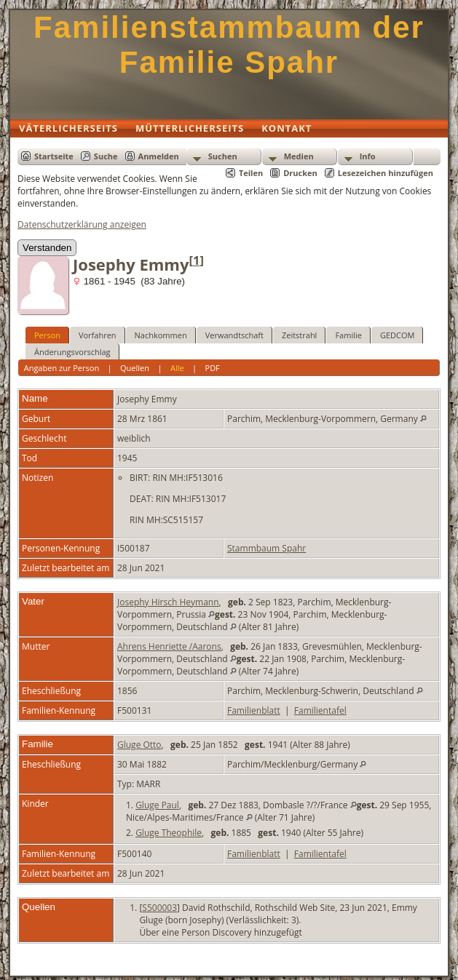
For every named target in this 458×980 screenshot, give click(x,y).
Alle (177, 368)
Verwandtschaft (234, 335)
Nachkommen (161, 335)
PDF (213, 368)
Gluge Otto (139, 745)
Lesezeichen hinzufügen (386, 173)
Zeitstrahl (299, 335)
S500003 (159, 908)
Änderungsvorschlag (72, 352)
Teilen (251, 173)
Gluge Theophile (169, 833)
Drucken (300, 173)
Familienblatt (254, 710)
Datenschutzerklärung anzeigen (82, 224)
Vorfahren (98, 335)
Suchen (223, 156)
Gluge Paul (157, 805)
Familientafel (320, 710)
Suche (106, 156)
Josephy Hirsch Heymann (168, 602)
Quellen (135, 368)
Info (368, 156)
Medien (299, 156)
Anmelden (159, 156)
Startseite (54, 156)
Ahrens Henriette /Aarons (169, 646)
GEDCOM (397, 335)
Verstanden (47, 248)
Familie (348, 335)
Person (47, 335)
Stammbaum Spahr (266, 548)
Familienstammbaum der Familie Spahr (229, 45)
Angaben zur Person (62, 368)
